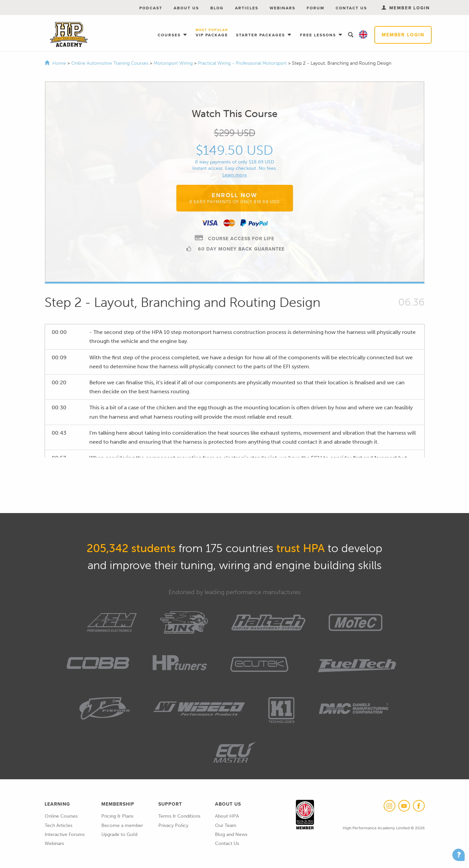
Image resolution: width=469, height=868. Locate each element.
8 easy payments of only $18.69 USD (234, 162)
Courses (170, 35)
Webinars (282, 8)
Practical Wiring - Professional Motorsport (243, 63)
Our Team (226, 825)
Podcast (151, 8)
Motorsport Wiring (174, 63)
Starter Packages (261, 35)
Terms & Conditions (179, 816)
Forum (315, 8)
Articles (247, 8)
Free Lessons (319, 35)
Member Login (403, 35)
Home (59, 63)
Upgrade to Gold (119, 834)
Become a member (122, 825)
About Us (186, 8)
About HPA (227, 816)
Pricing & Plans (117, 816)
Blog (217, 8)
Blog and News (231, 834)
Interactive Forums (65, 834)
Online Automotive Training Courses (110, 63)
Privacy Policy (173, 825)
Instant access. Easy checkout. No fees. (235, 168)
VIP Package (212, 33)
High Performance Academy (69, 35)
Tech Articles (58, 825)
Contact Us (351, 8)
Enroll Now (234, 198)
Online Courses (61, 816)
